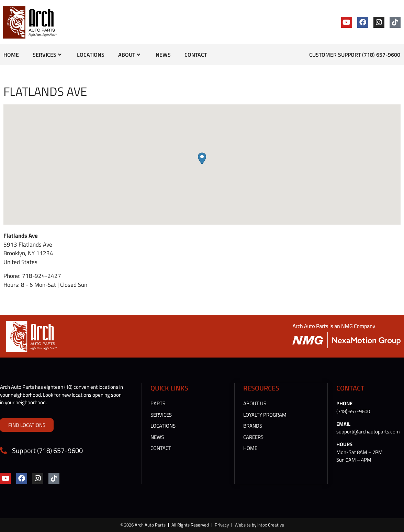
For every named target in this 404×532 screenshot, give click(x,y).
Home (11, 55)
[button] (202, 159)
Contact (196, 55)
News (163, 55)
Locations (91, 55)
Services (47, 55)
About (129, 55)
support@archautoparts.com (368, 432)
